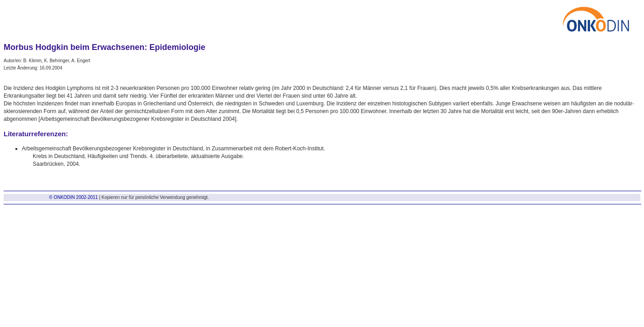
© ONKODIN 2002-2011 (73, 197)
